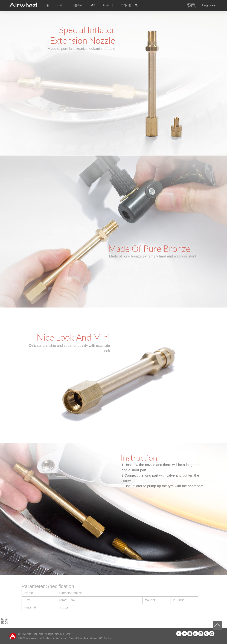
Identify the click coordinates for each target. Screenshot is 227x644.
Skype (206, 634)
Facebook (179, 634)
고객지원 (126, 5)
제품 (35, 634)
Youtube (190, 634)
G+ (195, 634)
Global (212, 634)
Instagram (201, 634)
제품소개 (77, 5)
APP (93, 5)
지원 (41, 634)
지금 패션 (26, 634)
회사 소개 (59, 634)
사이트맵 (49, 634)
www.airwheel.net (34, 638)
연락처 (69, 634)
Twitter (184, 634)
